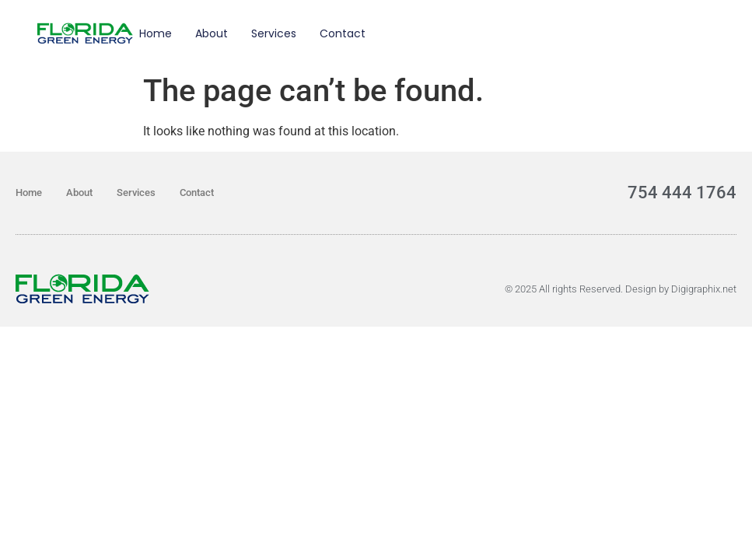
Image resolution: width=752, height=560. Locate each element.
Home (156, 33)
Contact (343, 33)
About (212, 33)
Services (274, 33)
